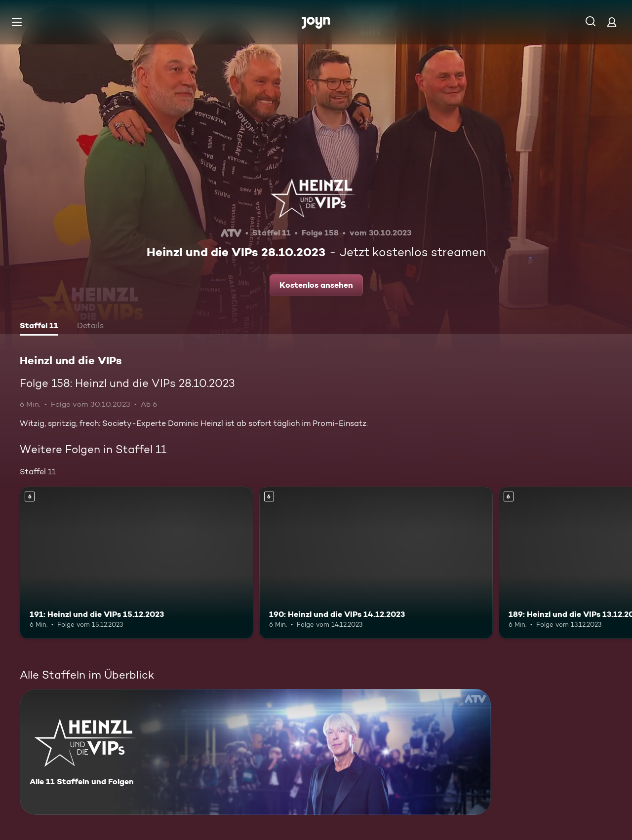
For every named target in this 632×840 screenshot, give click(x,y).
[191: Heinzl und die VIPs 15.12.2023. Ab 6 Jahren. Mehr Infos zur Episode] (137, 562)
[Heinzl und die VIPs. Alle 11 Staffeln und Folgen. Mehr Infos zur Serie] (255, 752)
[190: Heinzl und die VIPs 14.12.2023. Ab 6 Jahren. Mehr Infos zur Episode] (376, 562)
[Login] (612, 22)
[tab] (39, 327)
